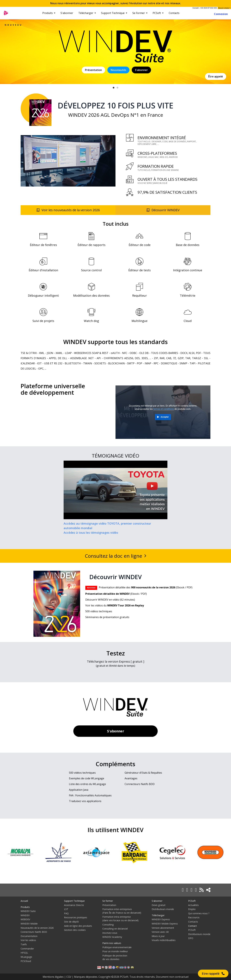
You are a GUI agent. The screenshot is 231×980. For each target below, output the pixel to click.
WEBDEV (25, 919)
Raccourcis (194, 917)
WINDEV (25, 915)
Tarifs (24, 944)
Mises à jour (158, 936)
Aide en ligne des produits (78, 926)
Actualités (193, 905)
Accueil (24, 901)
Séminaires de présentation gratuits (107, 617)
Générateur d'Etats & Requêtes (143, 773)
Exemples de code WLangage (87, 778)
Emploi (192, 909)
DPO (191, 938)
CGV (69, 977)
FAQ (66, 913)
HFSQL (24, 953)
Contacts (174, 13)
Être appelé (216, 76)
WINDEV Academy (112, 937)
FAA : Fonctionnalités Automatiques (90, 795)
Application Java (79, 790)
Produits (49, 13)
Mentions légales (53, 977)
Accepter (165, 417)
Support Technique (114, 13)
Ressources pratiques (76, 917)
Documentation (29, 936)
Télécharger (87, 13)
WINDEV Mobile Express (165, 924)
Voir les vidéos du (115, 605)
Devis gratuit (159, 905)
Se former (108, 901)
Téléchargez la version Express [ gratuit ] (116, 661)
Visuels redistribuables (164, 940)
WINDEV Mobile (29, 924)
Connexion (221, 14)
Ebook (181, 587)
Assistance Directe (74, 905)
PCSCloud (26, 961)
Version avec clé (160, 932)
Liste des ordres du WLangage (87, 784)
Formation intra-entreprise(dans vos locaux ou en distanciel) (120, 919)
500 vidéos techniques (99, 611)
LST (66, 909)
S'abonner (67, 13)
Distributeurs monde (163, 909)
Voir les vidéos (28, 940)
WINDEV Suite (28, 911)
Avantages (131, 778)
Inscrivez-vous (110, 933)
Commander (27, 949)
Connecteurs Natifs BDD (140, 784)
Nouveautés (118, 70)
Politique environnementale (117, 947)
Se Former (140, 13)
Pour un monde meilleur (115, 951)
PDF (189, 587)
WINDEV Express (161, 919)
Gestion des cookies (75, 930)
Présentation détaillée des (130, 587)
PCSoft (158, 13)
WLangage (26, 957)
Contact (192, 926)
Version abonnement (163, 928)
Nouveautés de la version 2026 (37, 928)
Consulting (108, 925)
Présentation (93, 70)
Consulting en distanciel (115, 929)
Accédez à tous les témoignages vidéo (91, 533)
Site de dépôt (71, 922)
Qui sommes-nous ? (199, 913)
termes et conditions (164, 409)
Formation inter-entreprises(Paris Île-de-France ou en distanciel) (122, 911)
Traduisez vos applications (85, 801)
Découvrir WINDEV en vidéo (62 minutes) (110, 600)
